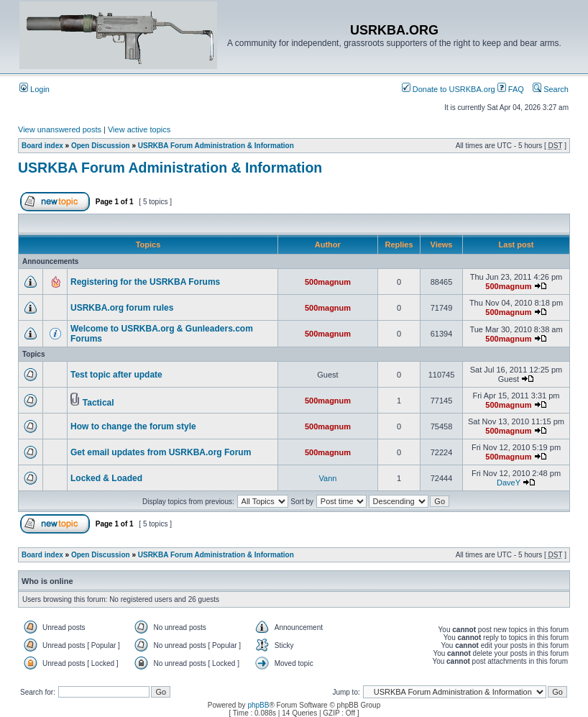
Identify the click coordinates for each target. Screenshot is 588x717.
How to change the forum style (133, 426)
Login (35, 89)
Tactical (98, 403)
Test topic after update (116, 375)
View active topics (139, 129)
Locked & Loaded (106, 478)
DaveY (509, 483)
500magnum (328, 282)
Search (551, 89)
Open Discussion (101, 146)
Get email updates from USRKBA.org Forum (161, 452)
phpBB (258, 705)
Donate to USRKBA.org (449, 89)
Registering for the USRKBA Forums (145, 282)
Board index (42, 146)
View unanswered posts (60, 129)
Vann (328, 478)
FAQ (511, 89)
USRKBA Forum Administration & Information (216, 146)
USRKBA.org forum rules (122, 308)
